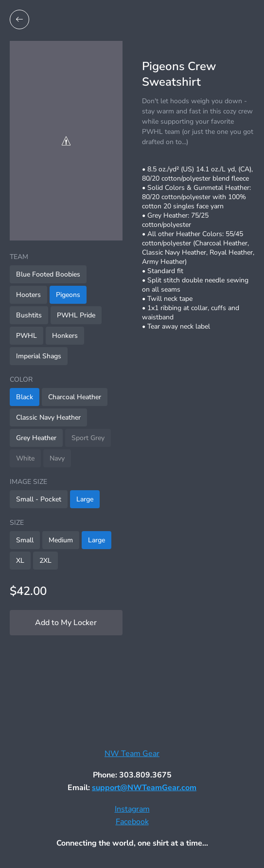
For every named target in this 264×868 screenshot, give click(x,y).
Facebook (132, 822)
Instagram (132, 809)
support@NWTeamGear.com (144, 788)
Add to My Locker (66, 623)
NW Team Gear (132, 754)
